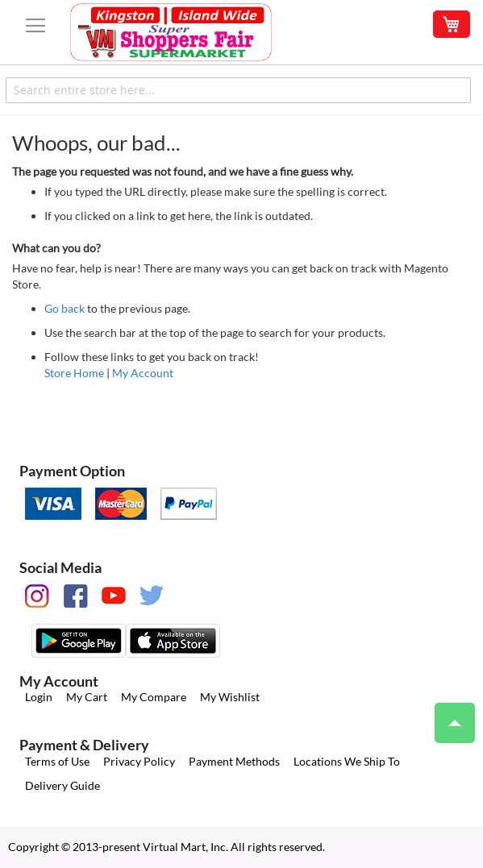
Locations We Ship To (347, 761)
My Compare (154, 697)
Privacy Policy (139, 761)
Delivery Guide (62, 785)
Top (448, 715)
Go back (65, 308)
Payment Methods (234, 761)
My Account (143, 373)
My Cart (87, 697)
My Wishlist (230, 697)
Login (39, 697)
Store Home (74, 373)
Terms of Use (57, 761)
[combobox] (238, 90)
